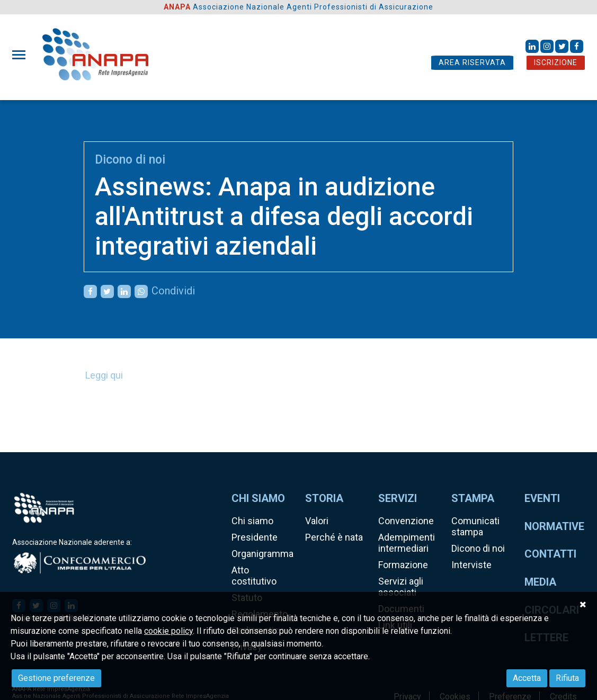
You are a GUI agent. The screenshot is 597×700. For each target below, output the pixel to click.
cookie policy (168, 631)
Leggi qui (104, 375)
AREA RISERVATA (472, 62)
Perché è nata (334, 537)
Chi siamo (252, 521)
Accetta (527, 678)
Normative (554, 526)
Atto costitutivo (254, 576)
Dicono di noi (130, 160)
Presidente (255, 537)
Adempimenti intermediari (407, 543)
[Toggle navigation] (22, 55)
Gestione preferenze (56, 678)
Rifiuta (567, 678)
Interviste (471, 565)
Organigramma (262, 554)
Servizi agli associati (401, 587)
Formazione (403, 565)
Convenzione (406, 521)
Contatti (550, 554)
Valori (317, 521)
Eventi (542, 498)
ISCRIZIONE (556, 62)
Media (540, 582)
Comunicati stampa (475, 526)
